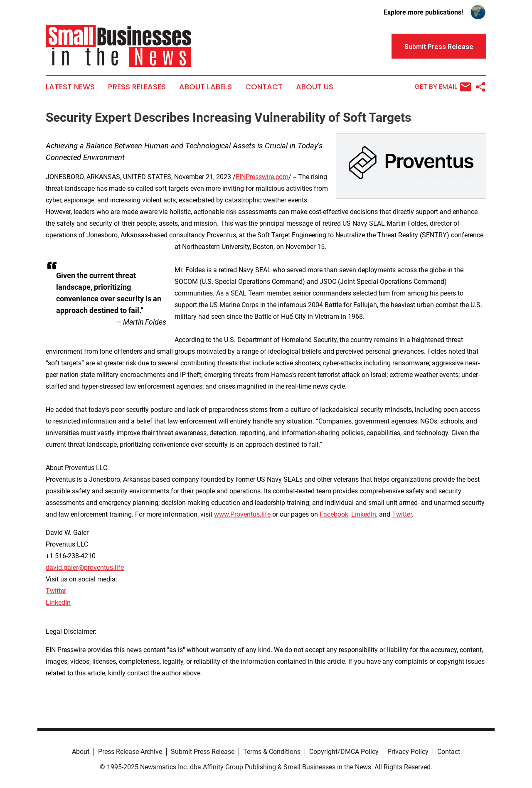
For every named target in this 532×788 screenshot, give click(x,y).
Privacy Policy (408, 752)
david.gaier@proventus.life (85, 568)
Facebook (334, 514)
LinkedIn (364, 514)
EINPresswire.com (262, 177)
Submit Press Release (203, 752)
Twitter (402, 514)
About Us (315, 87)
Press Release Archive (130, 752)
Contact (264, 87)
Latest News (70, 87)
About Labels (206, 87)
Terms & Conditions (272, 752)
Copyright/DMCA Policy (344, 752)
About (81, 752)
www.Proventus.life (242, 514)
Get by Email (443, 87)
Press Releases (137, 87)
